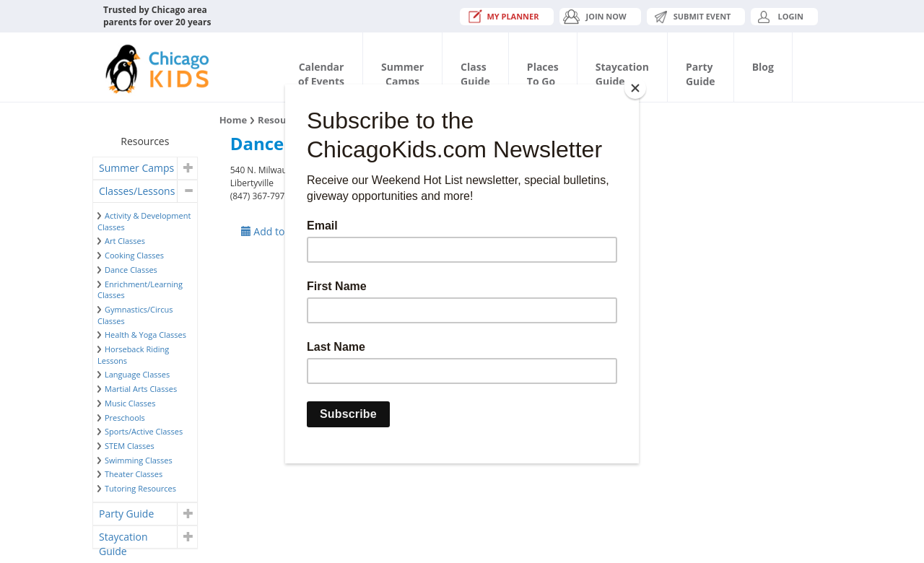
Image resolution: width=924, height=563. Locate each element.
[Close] (635, 88)
